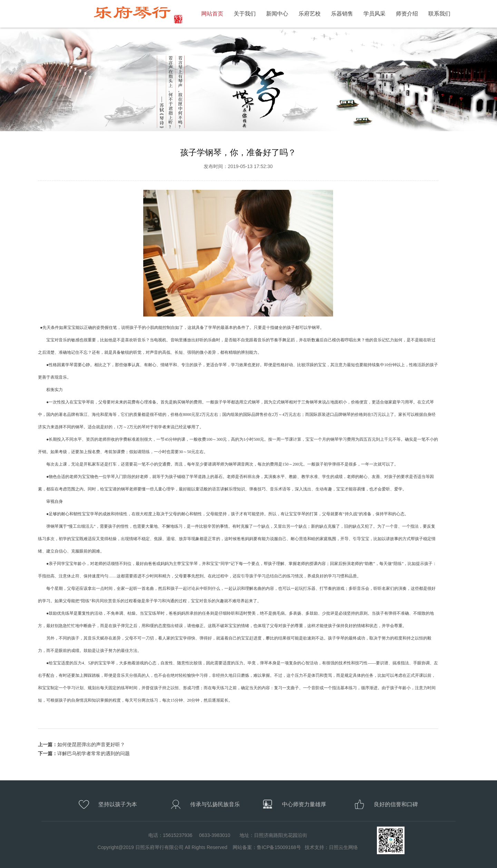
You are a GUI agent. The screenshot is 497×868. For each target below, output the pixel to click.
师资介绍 (407, 14)
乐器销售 (342, 14)
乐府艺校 (310, 14)
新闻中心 (277, 14)
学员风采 (374, 14)
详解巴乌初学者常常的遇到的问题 (94, 753)
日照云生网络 (343, 847)
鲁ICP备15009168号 (279, 847)
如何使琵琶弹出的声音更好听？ (91, 744)
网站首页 (212, 14)
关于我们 (245, 14)
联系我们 (439, 14)
